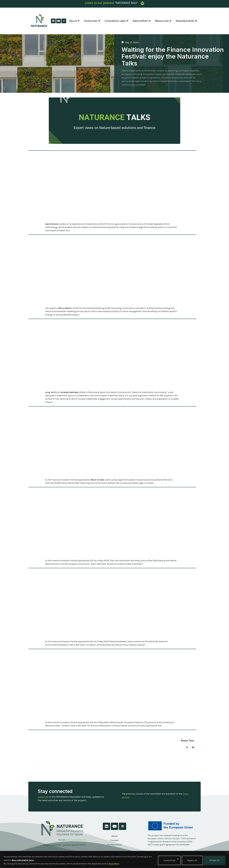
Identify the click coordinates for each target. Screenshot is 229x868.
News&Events (186, 21)
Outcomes (92, 21)
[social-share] (187, 747)
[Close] (227, 852)
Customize (169, 860)
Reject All (192, 860)
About (74, 21)
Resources (163, 21)
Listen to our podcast (99, 3)
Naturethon (142, 21)
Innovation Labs (116, 21)
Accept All (215, 860)
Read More (114, 864)
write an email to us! (76, 840)
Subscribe (43, 797)
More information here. (23, 860)
